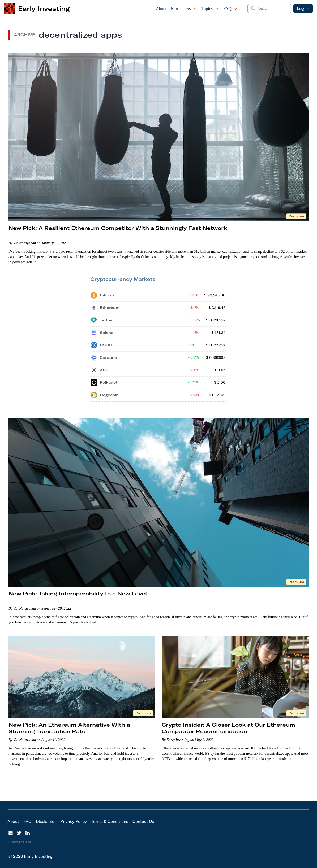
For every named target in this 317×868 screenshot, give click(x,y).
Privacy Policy (74, 821)
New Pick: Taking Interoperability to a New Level (78, 593)
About (161, 9)
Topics (210, 9)
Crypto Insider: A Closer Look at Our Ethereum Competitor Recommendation (228, 728)
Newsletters (184, 9)
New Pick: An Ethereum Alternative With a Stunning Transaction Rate (69, 728)
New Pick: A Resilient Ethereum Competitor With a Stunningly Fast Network (118, 228)
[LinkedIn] (28, 833)
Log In (303, 8)
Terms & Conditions (110, 821)
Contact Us (143, 821)
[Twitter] (19, 833)
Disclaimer (46, 821)
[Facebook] (11, 833)
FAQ (231, 9)
